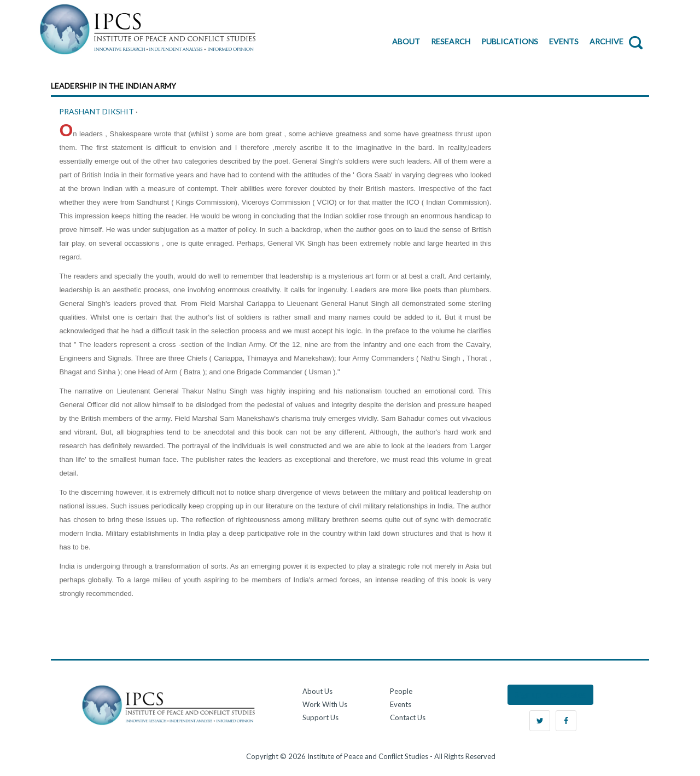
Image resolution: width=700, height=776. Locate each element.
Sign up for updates (550, 694)
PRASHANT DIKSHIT (97, 111)
